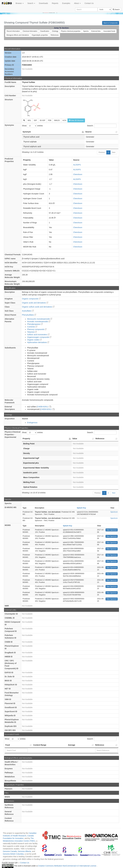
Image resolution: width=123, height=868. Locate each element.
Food (8, 745)
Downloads (43, 3)
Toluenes (32, 332)
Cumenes (32, 327)
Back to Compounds (111, 23)
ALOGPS (77, 165)
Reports (55, 3)
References (55, 35)
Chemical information (30, 31)
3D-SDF (42, 120)
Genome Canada (10, 851)
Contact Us (89, 3)
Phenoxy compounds (37, 329)
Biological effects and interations (18, 35)
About (77, 3)
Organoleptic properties (40, 35)
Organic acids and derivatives (35, 303)
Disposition (10, 419)
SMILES (57, 120)
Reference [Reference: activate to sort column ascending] (100, 439)
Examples (66, 3)
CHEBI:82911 (44, 407)
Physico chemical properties (71, 31)
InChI (64, 120)
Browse (20, 3)
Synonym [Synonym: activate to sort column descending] (27, 132)
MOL (29, 120)
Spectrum (114, 512)
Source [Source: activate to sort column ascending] (88, 132)
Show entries (32, 126)
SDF (35, 120)
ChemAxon (78, 174)
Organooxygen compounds (39, 337)
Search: (102, 126)
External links (96, 31)
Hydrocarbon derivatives (38, 342)
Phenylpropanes (35, 324)
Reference (100, 745)
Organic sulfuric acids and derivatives (38, 307)
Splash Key (81, 508)
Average (72, 745)
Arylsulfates (28, 311)
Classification (45, 31)
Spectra (86, 31)
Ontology (55, 31)
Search (31, 3)
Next (114, 152)
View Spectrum (112, 530)
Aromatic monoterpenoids (39, 322)
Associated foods (109, 31)
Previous (102, 152)
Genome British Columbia (13, 854)
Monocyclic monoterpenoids (40, 319)
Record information (13, 31)
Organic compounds (31, 299)
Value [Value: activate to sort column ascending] (75, 439)
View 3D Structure (76, 120)
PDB (50, 120)
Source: (25, 419)
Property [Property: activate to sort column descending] (26, 439)
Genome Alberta (24, 851)
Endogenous (32, 423)
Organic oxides (34, 340)
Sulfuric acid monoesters (38, 335)
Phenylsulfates (29, 315)
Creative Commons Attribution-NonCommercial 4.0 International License (67, 866)
